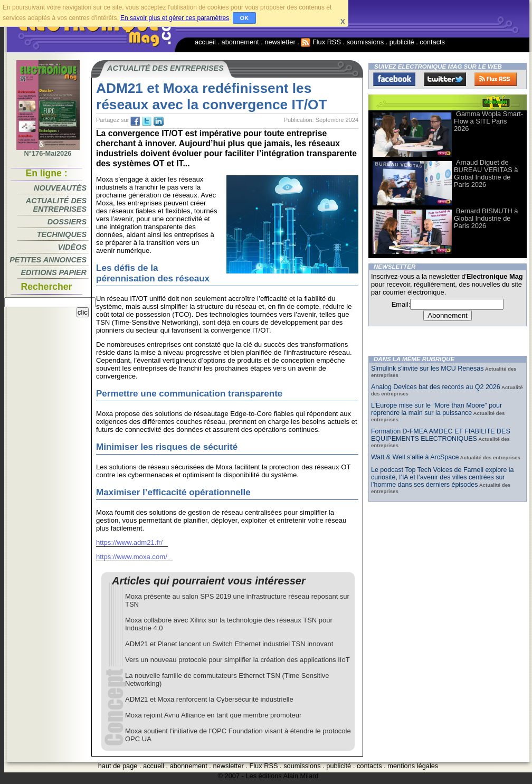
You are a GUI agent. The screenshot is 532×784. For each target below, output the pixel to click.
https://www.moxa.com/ (132, 557)
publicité (402, 42)
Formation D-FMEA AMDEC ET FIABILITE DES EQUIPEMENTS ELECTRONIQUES (441, 435)
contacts (432, 42)
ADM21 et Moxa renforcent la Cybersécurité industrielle (209, 699)
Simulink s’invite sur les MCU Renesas (427, 369)
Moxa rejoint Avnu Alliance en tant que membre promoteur (213, 715)
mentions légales (413, 766)
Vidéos (72, 247)
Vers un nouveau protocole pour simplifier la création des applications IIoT (237, 660)
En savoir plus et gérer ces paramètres (175, 18)
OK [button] (245, 18)
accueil (205, 42)
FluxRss (496, 79)
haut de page (118, 766)
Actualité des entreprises (56, 205)
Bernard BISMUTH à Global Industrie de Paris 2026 (486, 218)
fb (135, 121)
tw (147, 121)
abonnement (240, 42)
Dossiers (67, 222)
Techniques (62, 234)
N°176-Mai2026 (48, 150)
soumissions (365, 42)
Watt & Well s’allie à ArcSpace (415, 457)
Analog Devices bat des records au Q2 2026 (436, 387)
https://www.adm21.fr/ (129, 542)
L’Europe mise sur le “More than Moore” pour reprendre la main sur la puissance (436, 409)
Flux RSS (321, 42)
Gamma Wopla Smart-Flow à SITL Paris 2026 (488, 121)
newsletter (280, 42)
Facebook (394, 79)
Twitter (445, 79)
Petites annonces (48, 260)
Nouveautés (60, 188)
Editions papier (54, 272)
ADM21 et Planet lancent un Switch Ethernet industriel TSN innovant (229, 644)
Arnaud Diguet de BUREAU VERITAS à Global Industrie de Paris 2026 (486, 173)
